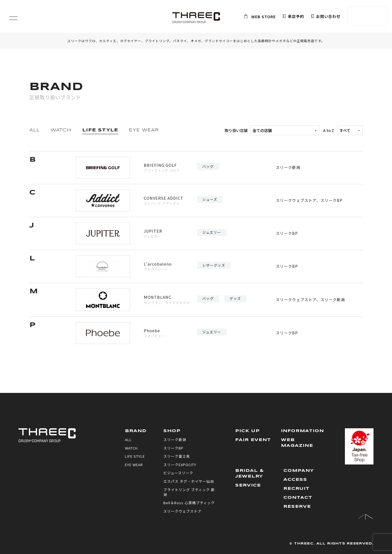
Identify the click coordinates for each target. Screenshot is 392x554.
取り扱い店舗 (272, 130)
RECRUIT (296, 489)
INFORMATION (302, 431)
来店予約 (293, 17)
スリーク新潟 (288, 167)
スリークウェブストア (296, 200)
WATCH (61, 130)
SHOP (172, 431)
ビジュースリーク (178, 473)
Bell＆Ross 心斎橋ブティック (189, 503)
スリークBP (331, 200)
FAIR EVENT (253, 440)
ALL (35, 130)
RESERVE (297, 507)
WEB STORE (260, 17)
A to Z (343, 130)
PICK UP (247, 431)
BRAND (136, 431)
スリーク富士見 (177, 456)
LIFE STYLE (100, 130)
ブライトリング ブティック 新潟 (189, 492)
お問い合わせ (326, 17)
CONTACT (298, 498)
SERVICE (248, 485)
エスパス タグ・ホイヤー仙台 (189, 481)
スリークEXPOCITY (180, 465)
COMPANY (299, 471)
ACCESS (295, 480)
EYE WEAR (144, 130)
